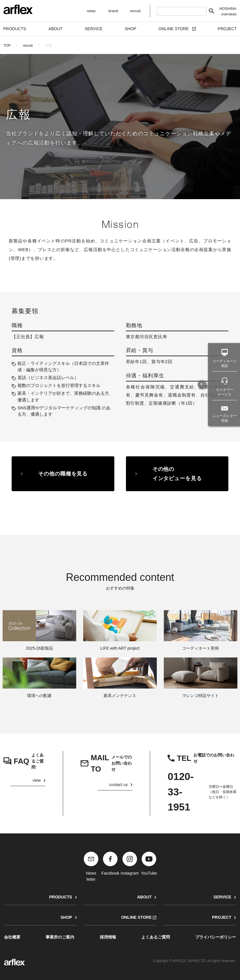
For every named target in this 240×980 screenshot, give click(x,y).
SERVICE (222, 897)
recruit (28, 46)
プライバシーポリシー (216, 937)
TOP (7, 46)
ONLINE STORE (136, 917)
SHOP (66, 917)
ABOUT (144, 897)
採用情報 (108, 937)
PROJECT (222, 917)
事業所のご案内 (60, 937)
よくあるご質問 (156, 937)
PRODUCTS (61, 897)
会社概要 (12, 937)
